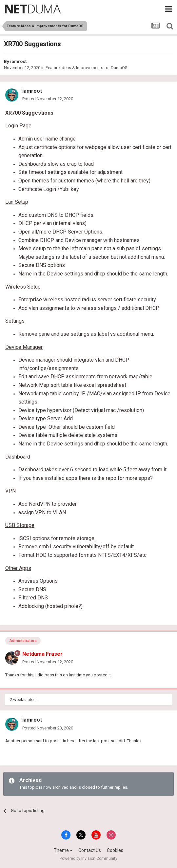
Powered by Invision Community (88, 859)
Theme (63, 850)
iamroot (18, 61)
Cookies (115, 850)
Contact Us (90, 850)
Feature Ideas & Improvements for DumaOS (87, 68)
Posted (48, 99)
